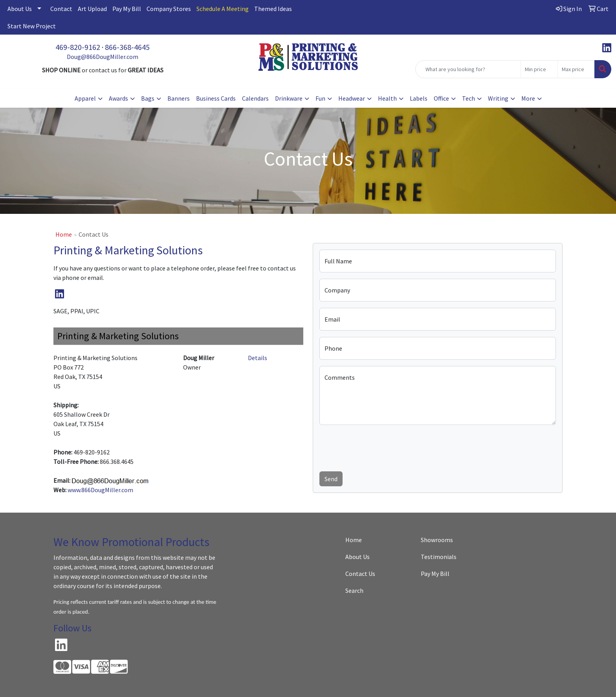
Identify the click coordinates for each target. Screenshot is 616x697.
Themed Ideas (273, 9)
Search (354, 590)
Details (258, 358)
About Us (20, 9)
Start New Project (32, 26)
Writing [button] (498, 98)
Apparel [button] (85, 98)
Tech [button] (468, 98)
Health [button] (387, 98)
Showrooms (437, 540)
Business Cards (216, 98)
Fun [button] (320, 98)
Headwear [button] (352, 98)
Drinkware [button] (289, 98)
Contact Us (360, 574)
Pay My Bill (127, 9)
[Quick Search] (468, 69)
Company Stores (169, 9)
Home (64, 234)
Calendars (255, 98)
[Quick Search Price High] (576, 69)
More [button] (528, 98)
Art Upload (92, 9)
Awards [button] (118, 98)
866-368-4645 (127, 47)
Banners (179, 98)
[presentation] (379, 447)
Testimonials (439, 557)
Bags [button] (148, 98)
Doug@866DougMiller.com (103, 57)
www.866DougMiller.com (100, 490)
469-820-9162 (78, 47)
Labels (419, 98)
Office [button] (441, 98)
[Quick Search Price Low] (539, 69)
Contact (61, 9)
